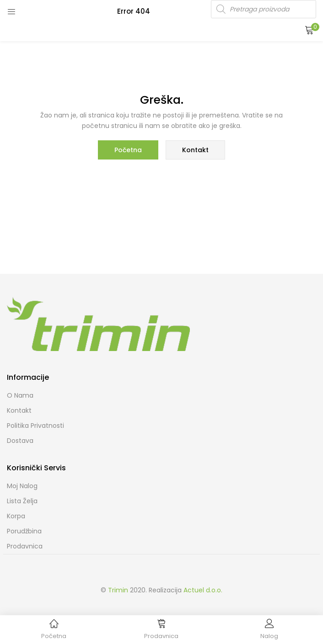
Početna (128, 150)
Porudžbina (24, 531)
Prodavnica (25, 546)
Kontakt (195, 150)
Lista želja (22, 501)
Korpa (16, 516)
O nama (20, 395)
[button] (309, 30)
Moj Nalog (22, 486)
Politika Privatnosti (35, 426)
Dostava (20, 441)
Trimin (118, 590)
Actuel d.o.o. (203, 590)
